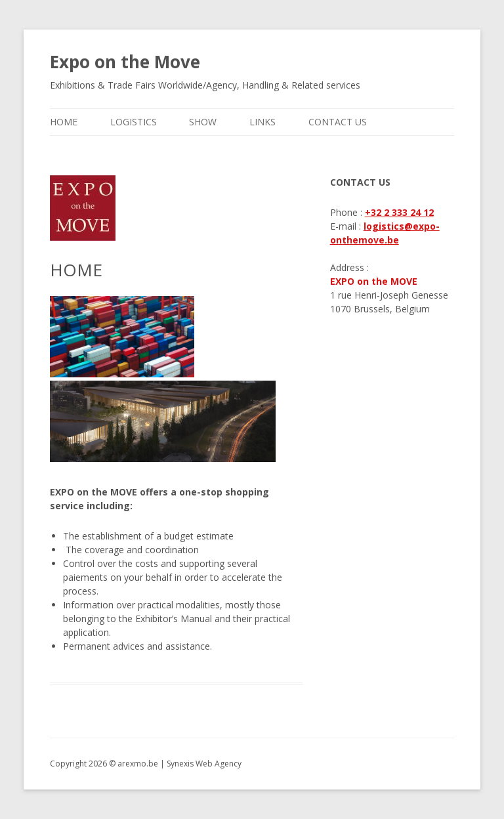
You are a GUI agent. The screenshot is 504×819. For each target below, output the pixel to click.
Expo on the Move (125, 62)
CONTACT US (338, 122)
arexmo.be (138, 764)
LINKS (262, 122)
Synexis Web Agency (204, 764)
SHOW (203, 122)
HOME (64, 122)
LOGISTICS (134, 122)
